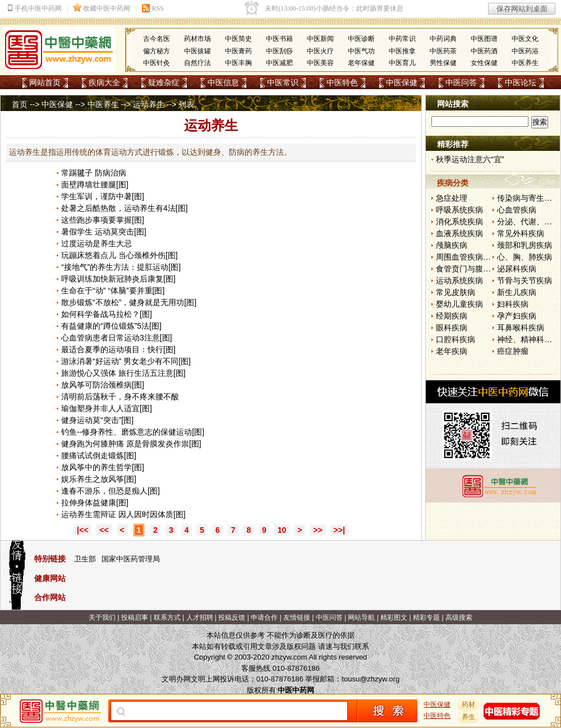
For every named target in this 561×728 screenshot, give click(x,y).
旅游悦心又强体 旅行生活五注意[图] (123, 373)
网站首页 (45, 82)
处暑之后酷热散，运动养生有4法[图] (125, 208)
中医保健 (402, 82)
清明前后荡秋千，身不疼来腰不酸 (120, 397)
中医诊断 (361, 39)
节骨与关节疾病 (525, 280)
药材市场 (197, 39)
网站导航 (361, 618)
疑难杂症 (164, 82)
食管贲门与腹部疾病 (471, 269)
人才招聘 (200, 618)
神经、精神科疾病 (528, 339)
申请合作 (264, 618)
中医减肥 (279, 63)
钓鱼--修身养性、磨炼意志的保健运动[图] (133, 432)
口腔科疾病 (456, 339)
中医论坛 (521, 82)
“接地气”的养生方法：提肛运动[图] (121, 267)
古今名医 (157, 39)
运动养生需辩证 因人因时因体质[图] (123, 514)
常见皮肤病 (456, 292)
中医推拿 (402, 51)
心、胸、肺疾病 (525, 257)
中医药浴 (525, 51)
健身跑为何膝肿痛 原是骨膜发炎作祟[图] (131, 444)
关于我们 (102, 618)
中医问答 (461, 82)
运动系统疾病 (459, 280)
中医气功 (361, 51)
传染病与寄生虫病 (528, 198)
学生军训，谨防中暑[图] (103, 196)
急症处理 (452, 198)
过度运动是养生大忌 (96, 243)
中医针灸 (157, 63)
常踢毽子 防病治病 (94, 173)
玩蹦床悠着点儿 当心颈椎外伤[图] (119, 255)
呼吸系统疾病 (459, 210)
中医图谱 (484, 39)
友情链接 (297, 618)
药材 (468, 704)
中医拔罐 (197, 51)
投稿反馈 (232, 618)
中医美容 (320, 63)
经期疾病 (452, 316)
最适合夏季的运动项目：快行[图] (118, 349)
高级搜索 (459, 618)
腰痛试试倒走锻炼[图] (99, 455)
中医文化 (525, 39)
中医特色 (342, 82)
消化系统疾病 (459, 222)
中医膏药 (238, 51)
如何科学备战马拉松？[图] (107, 314)
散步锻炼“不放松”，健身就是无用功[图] (129, 302)
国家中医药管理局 (131, 559)
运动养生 (149, 104)
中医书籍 (279, 39)
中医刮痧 (279, 51)
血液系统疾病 (459, 233)
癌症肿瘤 (513, 351)
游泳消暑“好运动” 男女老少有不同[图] (126, 361)
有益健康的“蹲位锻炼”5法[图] (111, 326)
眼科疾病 (452, 328)
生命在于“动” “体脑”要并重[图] (113, 291)
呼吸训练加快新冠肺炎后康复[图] (118, 279)
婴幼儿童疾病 (459, 304)
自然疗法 (197, 63)
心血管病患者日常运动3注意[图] (117, 338)
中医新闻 (320, 39)
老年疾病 (452, 351)
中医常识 (283, 82)
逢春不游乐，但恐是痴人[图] (111, 491)
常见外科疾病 (521, 233)
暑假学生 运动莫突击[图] (104, 232)
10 (282, 530)
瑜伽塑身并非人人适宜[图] (107, 408)
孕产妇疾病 (517, 316)
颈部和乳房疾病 (525, 245)
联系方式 (167, 618)
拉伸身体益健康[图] (95, 503)
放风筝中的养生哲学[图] (103, 467)
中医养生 (525, 63)
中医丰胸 (238, 63)
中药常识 (402, 39)
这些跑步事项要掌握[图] (103, 220)
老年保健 (361, 63)
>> (318, 530)
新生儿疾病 (517, 292)
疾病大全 (104, 82)
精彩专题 (426, 618)
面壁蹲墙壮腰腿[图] (95, 185)
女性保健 (484, 63)
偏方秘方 (157, 51)
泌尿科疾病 (517, 269)
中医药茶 (443, 51)
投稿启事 (135, 618)
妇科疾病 (513, 304)
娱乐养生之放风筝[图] (99, 479)
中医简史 (238, 39)
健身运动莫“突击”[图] (97, 420)
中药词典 (443, 39)
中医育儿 (402, 63)
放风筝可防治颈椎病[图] (103, 385)
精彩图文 (394, 618)
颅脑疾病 (452, 245)
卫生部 (85, 559)
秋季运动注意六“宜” (470, 159)
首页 (20, 104)
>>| (339, 530)
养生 (468, 717)
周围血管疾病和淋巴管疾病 (483, 257)
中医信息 (223, 82)
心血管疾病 (517, 210)
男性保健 (443, 63)
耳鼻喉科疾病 (521, 328)
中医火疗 (320, 51)
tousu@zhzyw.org (371, 679)
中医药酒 (484, 51)
